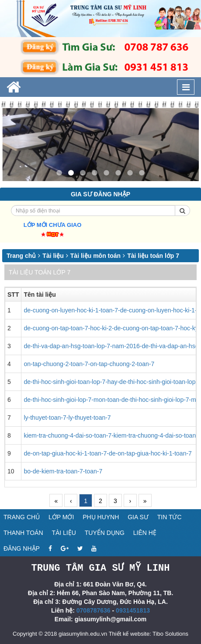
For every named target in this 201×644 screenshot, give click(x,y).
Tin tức (170, 517)
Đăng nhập (22, 548)
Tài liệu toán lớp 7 (153, 256)
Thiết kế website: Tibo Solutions (149, 633)
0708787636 (94, 610)
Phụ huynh (101, 517)
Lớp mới (61, 517)
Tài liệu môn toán (95, 256)
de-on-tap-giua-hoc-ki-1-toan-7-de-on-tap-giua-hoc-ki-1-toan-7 (107, 453)
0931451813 (133, 610)
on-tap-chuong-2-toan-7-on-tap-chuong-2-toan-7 (89, 364)
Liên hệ (145, 533)
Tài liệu (53, 256)
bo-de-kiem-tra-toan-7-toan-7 (63, 471)
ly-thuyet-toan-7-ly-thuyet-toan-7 (67, 418)
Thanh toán (23, 533)
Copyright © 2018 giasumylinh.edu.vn (60, 633)
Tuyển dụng (105, 533)
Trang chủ (21, 256)
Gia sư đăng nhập (100, 194)
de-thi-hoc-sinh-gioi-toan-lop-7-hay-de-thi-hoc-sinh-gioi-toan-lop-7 (112, 382)
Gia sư (138, 517)
